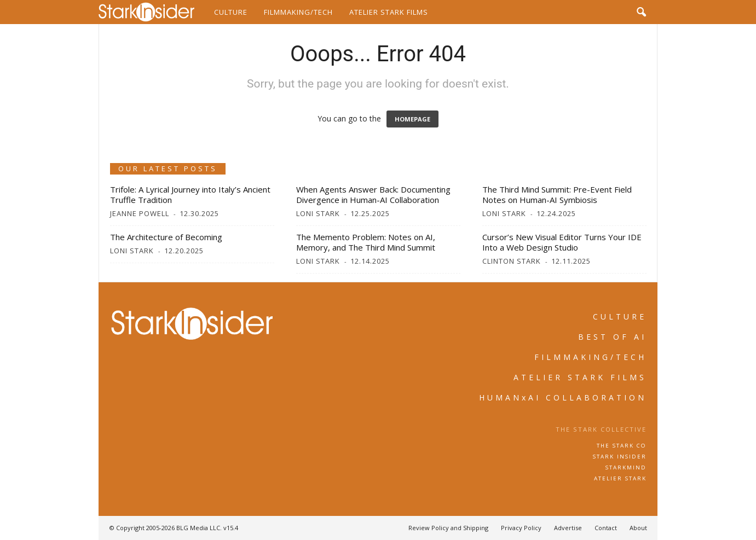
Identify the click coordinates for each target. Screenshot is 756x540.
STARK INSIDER (620, 457)
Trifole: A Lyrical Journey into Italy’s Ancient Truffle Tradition (190, 194)
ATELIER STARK (620, 478)
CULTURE (620, 317)
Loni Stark (318, 213)
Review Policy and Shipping (448, 528)
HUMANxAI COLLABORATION (563, 397)
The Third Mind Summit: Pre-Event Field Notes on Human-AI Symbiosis (557, 194)
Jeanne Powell (140, 213)
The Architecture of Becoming (166, 237)
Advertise (568, 528)
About (638, 528)
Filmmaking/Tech (298, 12)
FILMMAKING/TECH (590, 357)
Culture (231, 12)
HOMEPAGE (412, 119)
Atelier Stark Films (389, 12)
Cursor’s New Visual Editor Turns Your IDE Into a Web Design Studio (562, 242)
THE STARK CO (622, 446)
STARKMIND (626, 468)
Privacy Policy (521, 528)
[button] (641, 12)
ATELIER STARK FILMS (580, 377)
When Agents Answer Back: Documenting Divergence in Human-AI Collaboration (373, 194)
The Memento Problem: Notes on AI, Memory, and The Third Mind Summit (366, 242)
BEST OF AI (612, 337)
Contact (606, 528)
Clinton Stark (512, 261)
